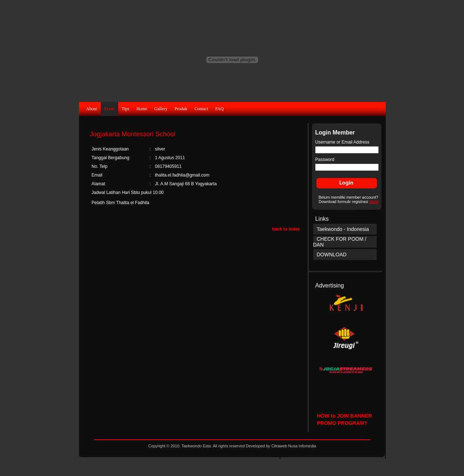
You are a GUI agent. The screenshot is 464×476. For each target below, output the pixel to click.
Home (142, 109)
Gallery (161, 109)
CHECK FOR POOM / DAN (340, 242)
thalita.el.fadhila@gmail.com (182, 175)
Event (109, 109)
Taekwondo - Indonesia (343, 229)
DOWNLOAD (332, 254)
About (92, 109)
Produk (181, 109)
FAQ (219, 109)
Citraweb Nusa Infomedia (294, 446)
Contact (201, 109)
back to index (286, 229)
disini (374, 202)
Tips (126, 109)
